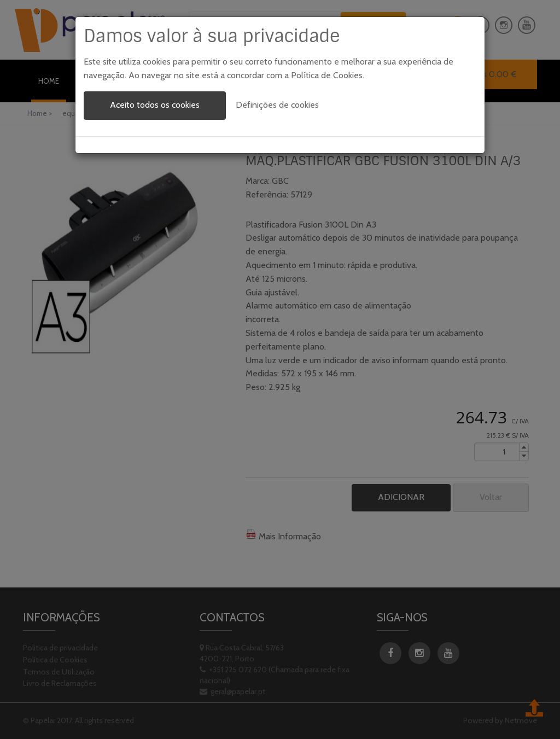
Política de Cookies (327, 75)
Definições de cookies (277, 105)
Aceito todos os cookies (155, 105)
